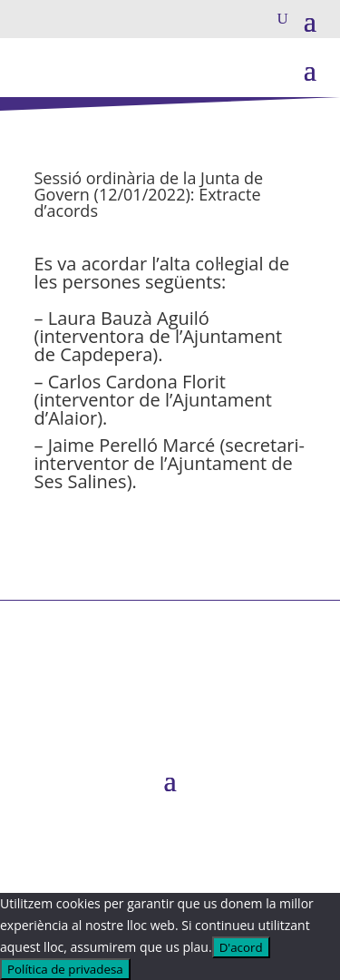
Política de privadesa (65, 969)
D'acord (241, 947)
